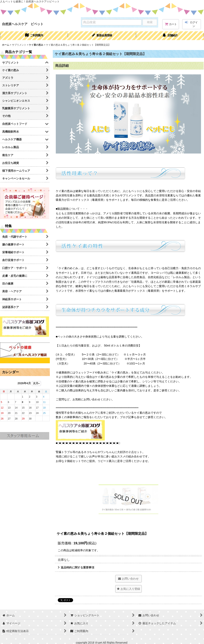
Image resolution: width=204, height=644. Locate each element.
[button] (128, 589)
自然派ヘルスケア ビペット (23, 24)
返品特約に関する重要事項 (76, 567)
